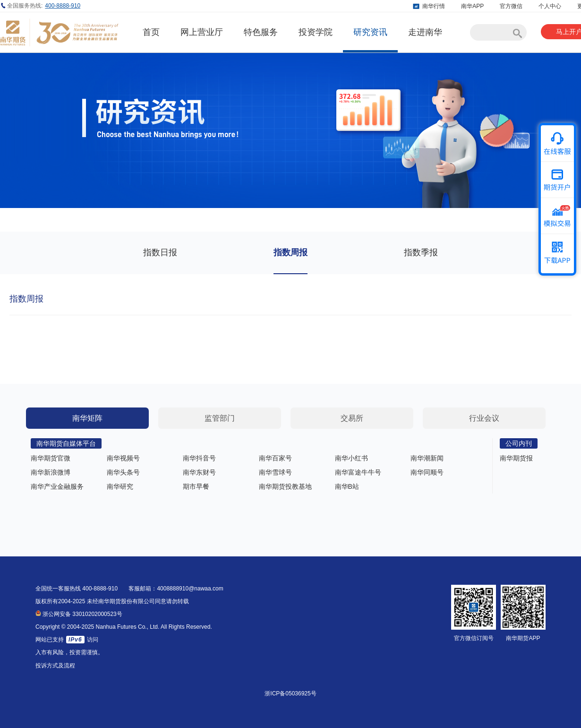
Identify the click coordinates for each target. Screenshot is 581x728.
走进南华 (425, 32)
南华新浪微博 (51, 472)
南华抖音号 (199, 458)
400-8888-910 (63, 6)
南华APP (472, 6)
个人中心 (550, 6)
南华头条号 (123, 472)
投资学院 (316, 32)
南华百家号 (275, 458)
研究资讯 (370, 32)
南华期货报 (516, 458)
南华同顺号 (427, 472)
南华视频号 (123, 458)
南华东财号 (199, 472)
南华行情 (434, 6)
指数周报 (290, 252)
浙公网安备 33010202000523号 (79, 614)
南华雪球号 (275, 472)
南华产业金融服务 (57, 486)
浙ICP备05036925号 (290, 693)
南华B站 (347, 486)
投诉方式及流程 (55, 666)
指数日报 (160, 252)
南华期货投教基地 (285, 486)
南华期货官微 (51, 458)
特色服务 (261, 32)
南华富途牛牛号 (358, 472)
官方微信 (511, 6)
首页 (151, 32)
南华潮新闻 (427, 458)
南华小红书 (351, 458)
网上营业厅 (202, 32)
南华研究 (120, 486)
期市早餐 (196, 486)
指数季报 (421, 252)
